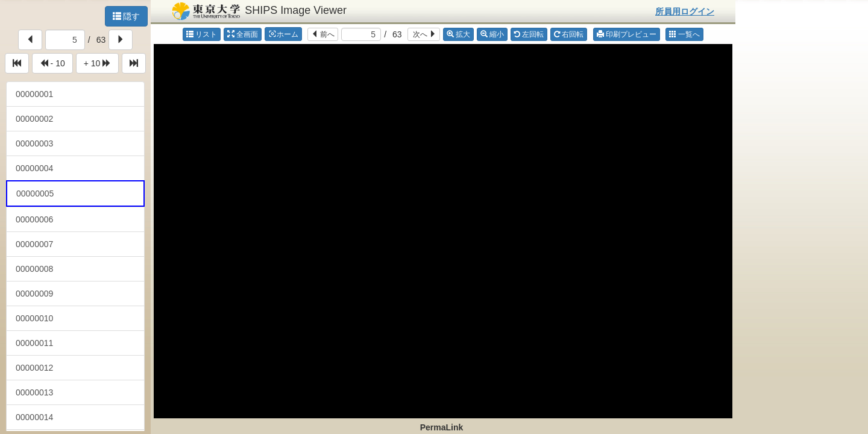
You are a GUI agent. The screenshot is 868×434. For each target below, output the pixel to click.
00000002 (34, 119)
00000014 (34, 417)
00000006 (34, 219)
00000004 (34, 168)
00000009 (34, 294)
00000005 (35, 193)
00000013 (34, 392)
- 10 (52, 63)
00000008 (34, 269)
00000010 (34, 318)
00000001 (34, 94)
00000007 (34, 244)
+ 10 (98, 63)
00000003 (34, 143)
